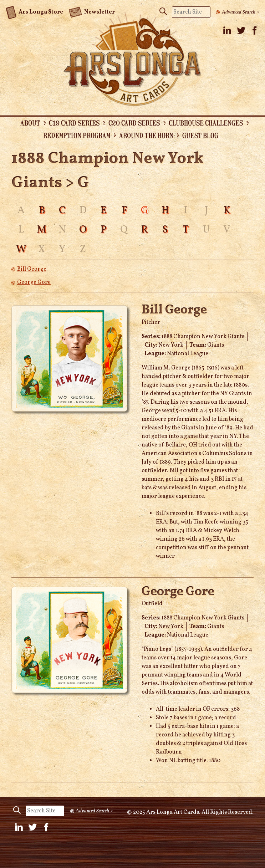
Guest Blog (200, 135)
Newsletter (92, 11)
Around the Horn (146, 135)
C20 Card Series (134, 123)
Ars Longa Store (34, 11)
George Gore (34, 282)
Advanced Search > (241, 12)
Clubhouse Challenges (206, 123)
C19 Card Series (74, 123)
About (30, 123)
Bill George (32, 269)
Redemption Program (77, 135)
